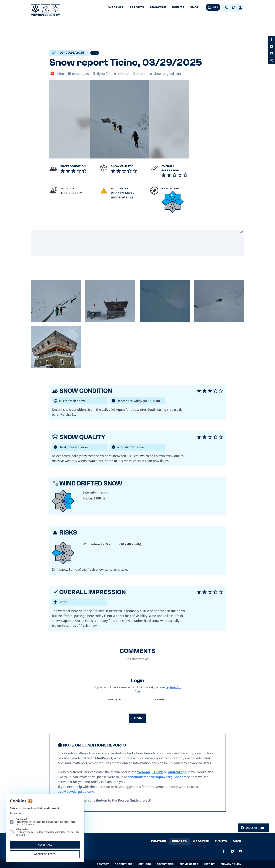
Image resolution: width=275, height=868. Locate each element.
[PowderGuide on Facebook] (271, 39)
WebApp (143, 772)
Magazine (158, 7)
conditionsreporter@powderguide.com (157, 777)
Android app (177, 772)
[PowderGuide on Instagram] (271, 46)
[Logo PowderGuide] (46, 10)
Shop (194, 7)
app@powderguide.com (76, 792)
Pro (95, 53)
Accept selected (45, 854)
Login (138, 718)
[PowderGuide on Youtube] (271, 53)
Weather (116, 7)
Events (178, 7)
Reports (137, 7)
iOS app (157, 772)
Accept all (45, 845)
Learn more (17, 813)
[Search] (233, 8)
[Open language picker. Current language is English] (226, 8)
